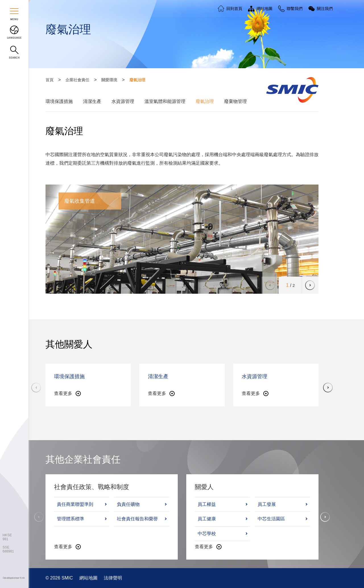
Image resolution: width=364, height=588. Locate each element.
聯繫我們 (295, 9)
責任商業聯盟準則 (75, 504)
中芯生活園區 (271, 519)
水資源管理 (123, 101)
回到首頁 (234, 9)
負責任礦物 (128, 504)
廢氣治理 (137, 80)
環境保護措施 (59, 101)
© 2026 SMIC (60, 578)
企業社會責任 (77, 80)
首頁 (49, 80)
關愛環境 (109, 80)
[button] (310, 285)
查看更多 (63, 393)
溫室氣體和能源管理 (165, 101)
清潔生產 (92, 101)
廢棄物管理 (235, 101)
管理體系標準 (71, 519)
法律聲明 (113, 578)
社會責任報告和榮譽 (137, 519)
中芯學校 (207, 534)
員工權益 (207, 504)
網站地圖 (89, 578)
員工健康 (207, 519)
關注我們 (325, 9)
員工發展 (267, 504)
